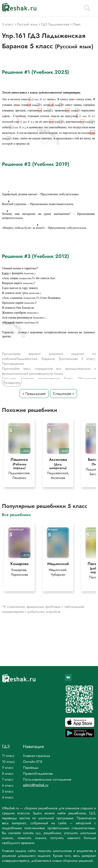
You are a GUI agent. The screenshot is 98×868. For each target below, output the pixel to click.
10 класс (9, 762)
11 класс (8, 756)
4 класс (8, 797)
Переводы (31, 768)
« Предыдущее (34, 394)
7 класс (8, 779)
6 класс (8, 785)
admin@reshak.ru (36, 785)
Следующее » (63, 394)
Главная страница (37, 756)
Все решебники (16, 514)
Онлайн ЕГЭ (33, 762)
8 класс (8, 773)
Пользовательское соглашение (47, 779)
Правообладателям (38, 773)
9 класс (8, 768)
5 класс (8, 791)
